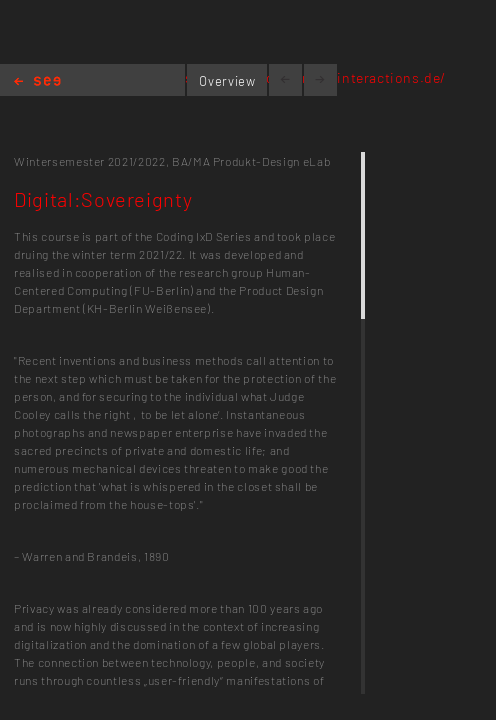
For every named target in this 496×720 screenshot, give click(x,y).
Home (37, 82)
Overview (227, 81)
